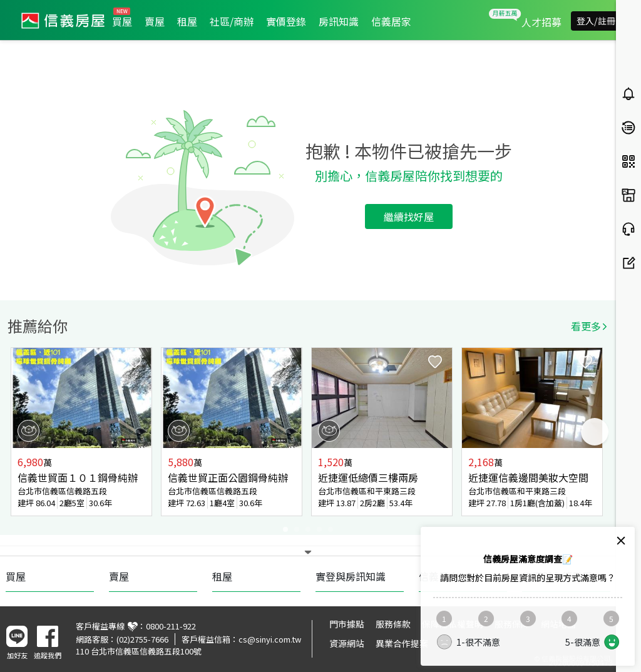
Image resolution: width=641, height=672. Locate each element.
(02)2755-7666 (142, 639)
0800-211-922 (171, 626)
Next (595, 432)
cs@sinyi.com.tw (270, 639)
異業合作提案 (402, 643)
